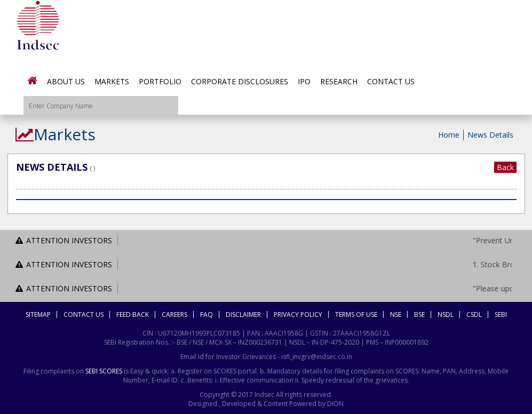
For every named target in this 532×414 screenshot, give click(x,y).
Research (339, 81)
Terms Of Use (356, 315)
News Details (490, 135)
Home (449, 135)
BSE (419, 315)
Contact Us (391, 81)
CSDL (474, 315)
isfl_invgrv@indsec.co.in (317, 357)
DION (335, 404)
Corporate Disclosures (240, 81)
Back (505, 167)
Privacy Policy (298, 315)
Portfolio (160, 81)
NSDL (446, 315)
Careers (174, 315)
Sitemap (38, 315)
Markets (112, 81)
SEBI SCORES (104, 371)
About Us (66, 81)
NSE (396, 315)
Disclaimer (243, 315)
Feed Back (133, 315)
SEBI (501, 315)
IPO (304, 81)
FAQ (207, 315)
